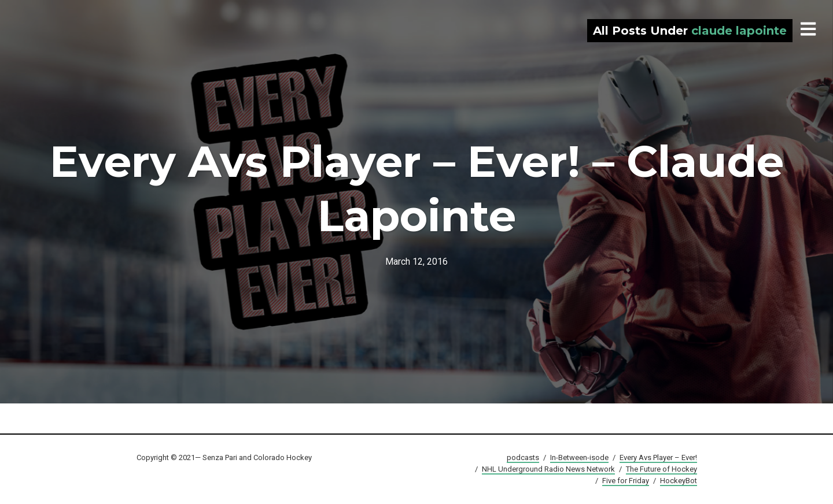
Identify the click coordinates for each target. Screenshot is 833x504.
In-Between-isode (579, 457)
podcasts (523, 457)
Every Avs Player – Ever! (658, 457)
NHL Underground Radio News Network (548, 469)
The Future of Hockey (661, 469)
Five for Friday (626, 481)
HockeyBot (679, 481)
